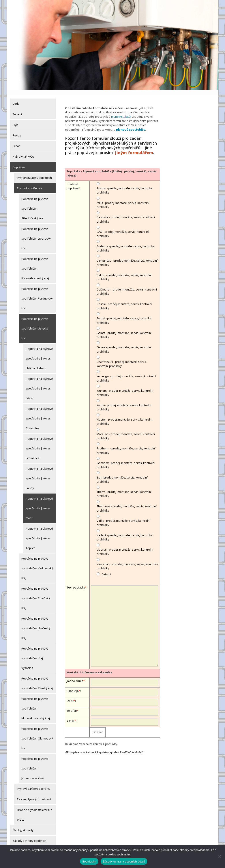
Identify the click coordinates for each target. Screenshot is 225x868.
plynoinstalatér (121, 111)
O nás (16, 141)
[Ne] (219, 856)
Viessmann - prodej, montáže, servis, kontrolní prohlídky (127, 560)
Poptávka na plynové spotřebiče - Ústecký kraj (35, 323)
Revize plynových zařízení (34, 794)
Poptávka (19, 162)
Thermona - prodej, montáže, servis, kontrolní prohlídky (127, 502)
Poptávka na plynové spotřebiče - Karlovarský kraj (37, 563)
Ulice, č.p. (73, 685)
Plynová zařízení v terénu (34, 783)
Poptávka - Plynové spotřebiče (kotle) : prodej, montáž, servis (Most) (112, 167)
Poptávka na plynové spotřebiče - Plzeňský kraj (36, 593)
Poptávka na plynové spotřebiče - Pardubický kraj (37, 293)
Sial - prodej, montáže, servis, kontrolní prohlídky (122, 474)
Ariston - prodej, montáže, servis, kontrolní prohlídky (125, 185)
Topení (17, 109)
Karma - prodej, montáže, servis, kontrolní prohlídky (124, 401)
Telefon (72, 705)
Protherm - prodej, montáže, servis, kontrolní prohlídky (126, 445)
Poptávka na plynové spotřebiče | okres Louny (39, 473)
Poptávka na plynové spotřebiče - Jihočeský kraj (36, 623)
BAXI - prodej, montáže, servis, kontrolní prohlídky (123, 228)
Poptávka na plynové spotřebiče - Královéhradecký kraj (35, 263)
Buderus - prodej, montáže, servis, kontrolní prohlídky (126, 242)
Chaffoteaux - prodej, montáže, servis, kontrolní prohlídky (122, 358)
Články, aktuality (23, 825)
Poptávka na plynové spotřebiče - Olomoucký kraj (37, 733)
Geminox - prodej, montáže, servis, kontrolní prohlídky (126, 459)
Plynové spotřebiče (30, 183)
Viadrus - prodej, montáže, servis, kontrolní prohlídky (125, 546)
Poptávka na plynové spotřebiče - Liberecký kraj (36, 233)
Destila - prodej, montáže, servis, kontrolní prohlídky (124, 300)
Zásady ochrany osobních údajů (29, 840)
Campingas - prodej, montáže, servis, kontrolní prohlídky (127, 257)
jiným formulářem (134, 147)
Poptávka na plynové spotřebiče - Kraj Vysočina (35, 653)
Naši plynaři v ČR (23, 151)
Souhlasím (89, 861)
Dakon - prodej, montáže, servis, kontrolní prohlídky (124, 271)
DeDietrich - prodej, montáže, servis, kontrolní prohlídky (127, 286)
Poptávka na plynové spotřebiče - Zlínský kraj (37, 678)
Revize (17, 130)
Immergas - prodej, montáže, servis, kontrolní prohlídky (126, 372)
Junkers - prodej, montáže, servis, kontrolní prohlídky (125, 387)
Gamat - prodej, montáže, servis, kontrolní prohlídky (124, 329)
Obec (70, 695)
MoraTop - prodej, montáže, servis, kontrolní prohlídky (126, 430)
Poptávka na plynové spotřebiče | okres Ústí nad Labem (39, 353)
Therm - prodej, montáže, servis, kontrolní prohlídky (124, 488)
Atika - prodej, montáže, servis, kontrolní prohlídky (123, 199)
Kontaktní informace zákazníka (89, 666)
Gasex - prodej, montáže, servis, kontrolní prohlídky (124, 344)
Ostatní (106, 568)
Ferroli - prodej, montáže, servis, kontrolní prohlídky (124, 315)
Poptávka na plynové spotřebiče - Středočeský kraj (35, 203)
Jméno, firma (75, 675)
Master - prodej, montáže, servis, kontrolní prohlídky (124, 416)
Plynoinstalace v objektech (34, 172)
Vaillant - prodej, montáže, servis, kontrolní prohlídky (125, 531)
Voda (16, 98)
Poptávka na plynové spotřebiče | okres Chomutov (39, 413)
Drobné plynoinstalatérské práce (35, 809)
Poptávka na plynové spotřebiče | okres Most (39, 503)
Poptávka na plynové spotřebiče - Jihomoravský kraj (35, 763)
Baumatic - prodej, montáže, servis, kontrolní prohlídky (126, 213)
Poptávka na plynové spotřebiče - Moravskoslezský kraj (36, 703)
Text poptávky (76, 581)
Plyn (15, 119)
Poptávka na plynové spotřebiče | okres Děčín (39, 383)
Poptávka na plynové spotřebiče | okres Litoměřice (39, 443)
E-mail (70, 715)
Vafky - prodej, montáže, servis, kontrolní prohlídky (123, 517)
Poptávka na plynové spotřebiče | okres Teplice (39, 533)
